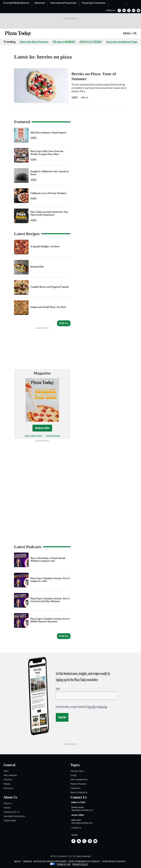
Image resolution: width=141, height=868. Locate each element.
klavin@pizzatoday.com (82, 836)
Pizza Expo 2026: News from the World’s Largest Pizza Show (47, 153)
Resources (8, 801)
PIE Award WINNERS (64, 42)
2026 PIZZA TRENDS (91, 42)
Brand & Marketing (79, 805)
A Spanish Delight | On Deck (45, 246)
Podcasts (8, 793)
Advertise (40, 3)
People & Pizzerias (78, 797)
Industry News (77, 784)
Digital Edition (10, 833)
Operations (75, 801)
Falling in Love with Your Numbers (48, 193)
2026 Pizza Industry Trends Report (48, 133)
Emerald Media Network (16, 3)
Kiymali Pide (37, 267)
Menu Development (79, 793)
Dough (73, 788)
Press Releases (10, 788)
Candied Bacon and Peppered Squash (50, 287)
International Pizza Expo (63, 3)
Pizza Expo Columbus (94, 3)
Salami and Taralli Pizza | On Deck (48, 307)
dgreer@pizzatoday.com (82, 823)
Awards (7, 821)
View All (64, 323)
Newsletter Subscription (14, 829)
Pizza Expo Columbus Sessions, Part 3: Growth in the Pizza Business (50, 613)
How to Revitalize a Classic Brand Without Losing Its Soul (48, 572)
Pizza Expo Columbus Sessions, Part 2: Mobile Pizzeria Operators (50, 633)
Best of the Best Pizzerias (34, 42)
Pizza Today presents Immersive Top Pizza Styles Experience (49, 213)
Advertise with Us (12, 825)
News (75, 98)
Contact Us (76, 841)
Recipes (7, 797)
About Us (8, 816)
